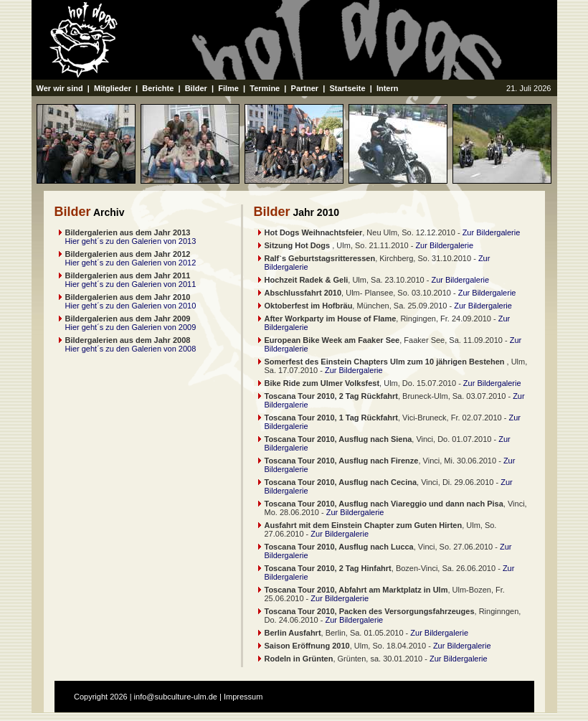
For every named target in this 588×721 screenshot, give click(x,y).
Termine (265, 88)
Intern (388, 88)
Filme (228, 88)
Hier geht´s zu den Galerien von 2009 (131, 327)
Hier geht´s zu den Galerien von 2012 (131, 263)
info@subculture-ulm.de (176, 697)
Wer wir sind (60, 88)
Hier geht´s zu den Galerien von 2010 (131, 306)
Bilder (196, 88)
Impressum (243, 697)
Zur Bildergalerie (492, 232)
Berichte (158, 88)
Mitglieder (113, 88)
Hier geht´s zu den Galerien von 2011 (131, 284)
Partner (305, 88)
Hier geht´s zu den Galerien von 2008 (131, 349)
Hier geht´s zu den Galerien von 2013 (131, 241)
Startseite (347, 88)
